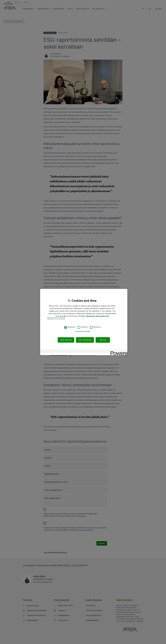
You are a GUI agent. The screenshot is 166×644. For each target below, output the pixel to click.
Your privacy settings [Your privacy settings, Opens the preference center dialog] (83, 331)
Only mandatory (85, 340)
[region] (84, 322)
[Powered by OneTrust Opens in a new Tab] (118, 352)
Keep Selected (66, 340)
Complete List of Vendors (56, 318)
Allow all (103, 340)
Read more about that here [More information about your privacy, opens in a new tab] (97, 316)
